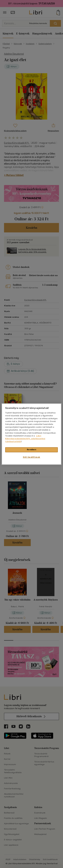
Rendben (32, 450)
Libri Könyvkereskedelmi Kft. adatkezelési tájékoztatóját (25, 439)
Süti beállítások (32, 457)
